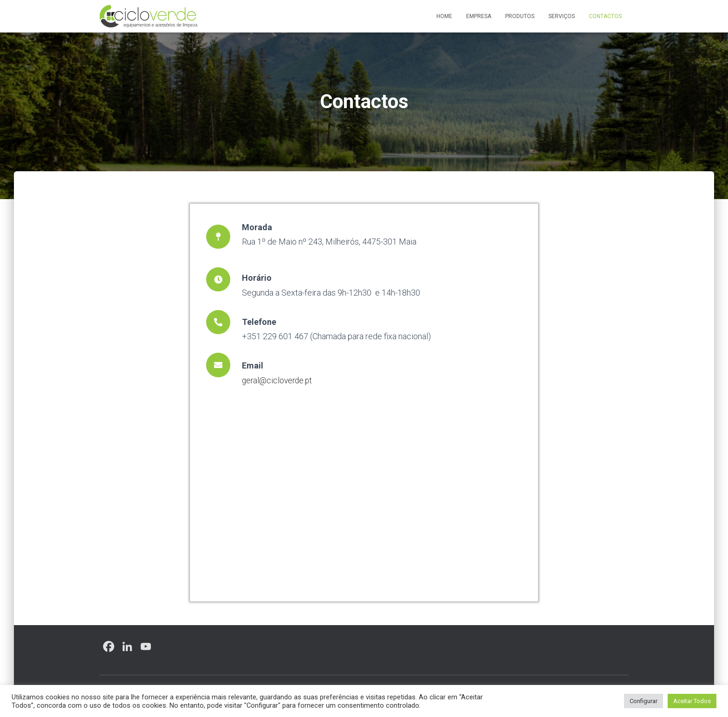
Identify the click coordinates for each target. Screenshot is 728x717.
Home (444, 16)
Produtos (520, 16)
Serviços (562, 16)
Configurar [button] (643, 701)
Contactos (605, 16)
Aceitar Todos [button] (692, 701)
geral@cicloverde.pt (278, 380)
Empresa (479, 16)
